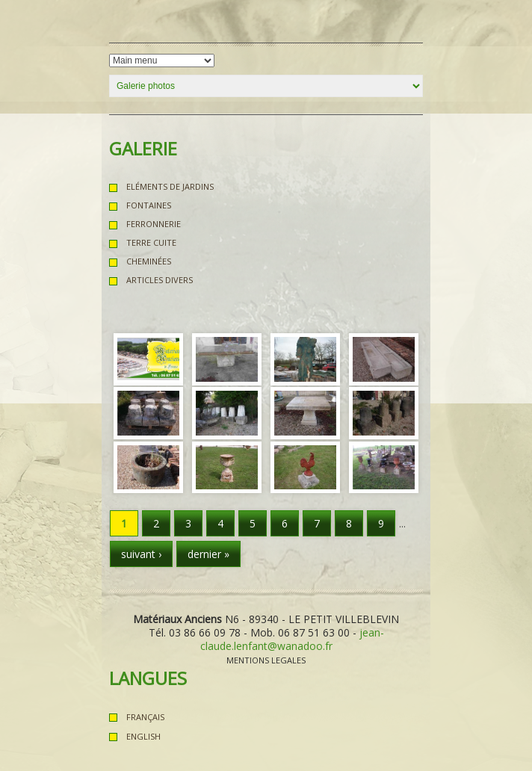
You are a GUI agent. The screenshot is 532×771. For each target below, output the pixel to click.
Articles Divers (160, 280)
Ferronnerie (154, 224)
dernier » (208, 554)
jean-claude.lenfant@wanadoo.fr (292, 639)
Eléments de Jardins (170, 186)
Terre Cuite (151, 242)
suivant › (141, 554)
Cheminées (149, 261)
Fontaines (149, 205)
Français (145, 717)
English (143, 736)
